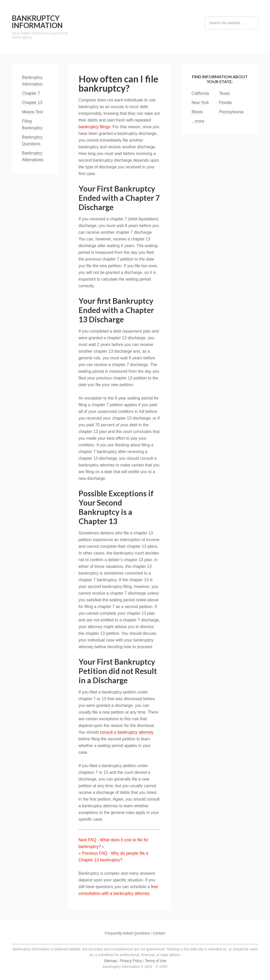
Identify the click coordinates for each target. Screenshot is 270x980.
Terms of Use (156, 961)
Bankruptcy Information (37, 22)
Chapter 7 (31, 93)
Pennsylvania (231, 112)
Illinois (197, 112)
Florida (225, 103)
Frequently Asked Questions (127, 933)
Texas (225, 93)
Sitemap (110, 961)
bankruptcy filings (95, 127)
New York (200, 103)
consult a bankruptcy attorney (127, 732)
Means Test (33, 112)
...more (198, 121)
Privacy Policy (131, 961)
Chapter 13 (32, 103)
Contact (159, 933)
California (200, 93)
